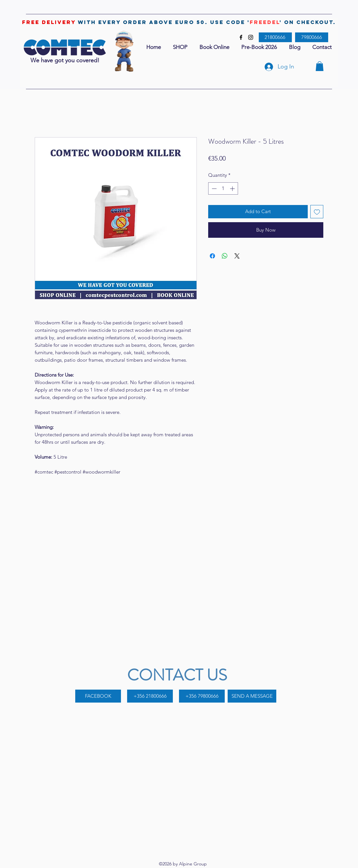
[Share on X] (237, 256)
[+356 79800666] (202, 696)
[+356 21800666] (150, 696)
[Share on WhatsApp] (225, 256)
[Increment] (233, 189)
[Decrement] (214, 189)
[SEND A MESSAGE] (252, 696)
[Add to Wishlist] (317, 212)
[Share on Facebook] (212, 256)
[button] (320, 66)
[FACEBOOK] (98, 696)
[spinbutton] (223, 189)
